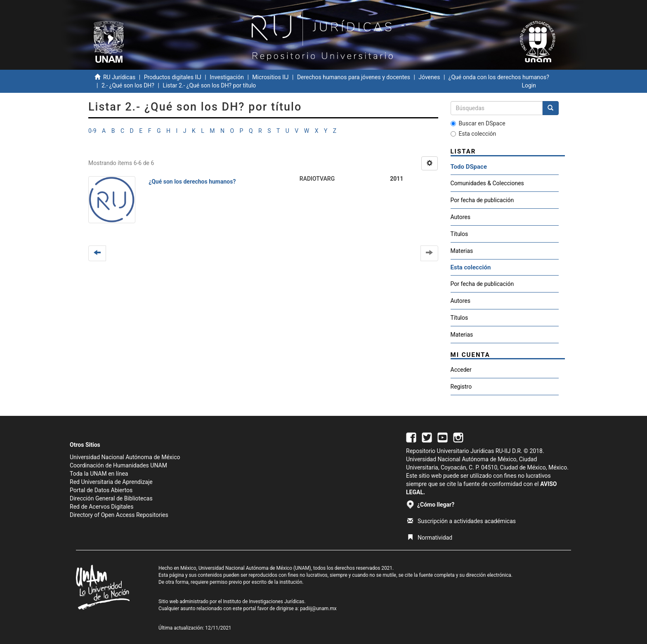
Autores (460, 217)
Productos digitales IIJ (173, 77)
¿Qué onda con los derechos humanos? (499, 77)
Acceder (461, 370)
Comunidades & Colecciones (487, 183)
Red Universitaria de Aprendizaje (111, 482)
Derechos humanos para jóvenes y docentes (354, 77)
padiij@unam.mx (318, 609)
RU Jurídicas (119, 77)
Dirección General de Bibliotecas (111, 498)
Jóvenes (429, 77)
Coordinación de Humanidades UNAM (118, 465)
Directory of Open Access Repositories (119, 515)
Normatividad (430, 538)
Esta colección (473, 134)
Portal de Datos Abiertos (101, 490)
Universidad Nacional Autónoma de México (125, 457)
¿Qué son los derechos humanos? (192, 182)
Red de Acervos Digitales (102, 507)
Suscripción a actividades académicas (462, 521)
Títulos (459, 234)
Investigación (227, 77)
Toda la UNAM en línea (99, 474)
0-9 (92, 131)
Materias (462, 251)
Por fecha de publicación (482, 200)
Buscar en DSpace (478, 123)
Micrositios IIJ (270, 77)
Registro (461, 387)
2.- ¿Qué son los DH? (128, 85)
